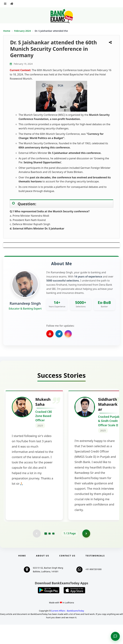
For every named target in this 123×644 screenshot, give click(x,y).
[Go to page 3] (53, 553)
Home (7, 31)
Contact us (67, 575)
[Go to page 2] (49, 553)
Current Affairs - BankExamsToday (67, 630)
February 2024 (23, 31)
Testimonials (95, 575)
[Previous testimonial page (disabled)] (37, 553)
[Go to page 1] (46, 553)
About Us (43, 575)
